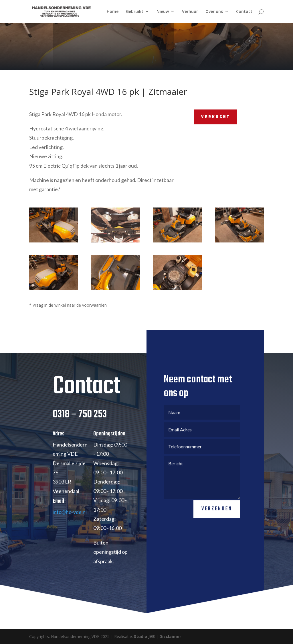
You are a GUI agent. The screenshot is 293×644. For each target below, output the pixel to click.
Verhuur (190, 12)
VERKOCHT (216, 117)
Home (113, 12)
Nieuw (163, 12)
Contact (244, 12)
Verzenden (217, 527)
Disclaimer (170, 636)
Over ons (214, 12)
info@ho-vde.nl (70, 530)
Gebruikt (135, 12)
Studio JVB (144, 636)
